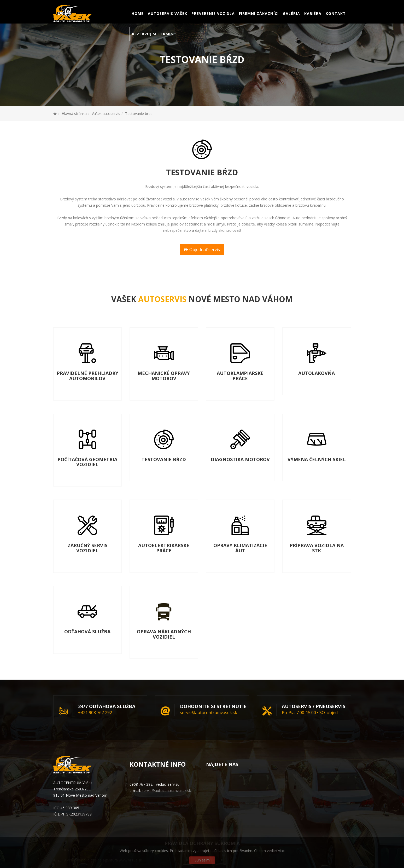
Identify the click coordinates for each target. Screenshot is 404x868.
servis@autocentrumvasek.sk (131, 7)
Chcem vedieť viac (269, 851)
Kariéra (313, 27)
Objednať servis (202, 250)
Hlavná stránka (74, 114)
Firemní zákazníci (259, 27)
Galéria (291, 27)
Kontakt (336, 27)
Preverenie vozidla (213, 27)
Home (138, 27)
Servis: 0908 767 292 (75, 7)
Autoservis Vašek (168, 27)
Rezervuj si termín (153, 48)
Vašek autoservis (106, 114)
